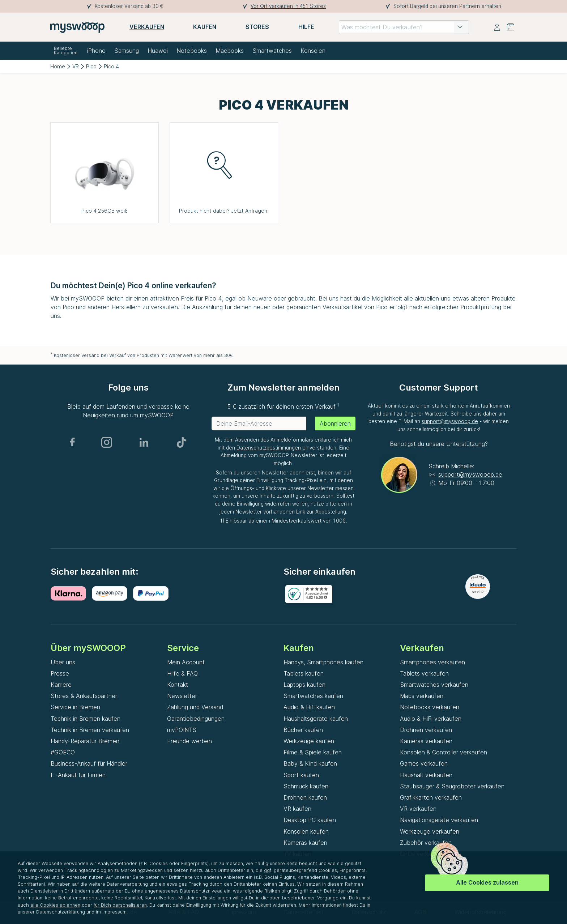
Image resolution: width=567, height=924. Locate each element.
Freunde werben (189, 741)
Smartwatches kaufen (313, 696)
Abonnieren (335, 423)
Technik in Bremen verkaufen (90, 730)
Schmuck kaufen (306, 786)
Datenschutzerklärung (61, 912)
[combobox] (404, 27)
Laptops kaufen (304, 685)
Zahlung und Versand (195, 707)
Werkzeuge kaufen (309, 741)
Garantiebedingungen (196, 719)
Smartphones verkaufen (432, 662)
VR (76, 66)
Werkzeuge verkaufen (430, 831)
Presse (60, 673)
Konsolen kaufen (306, 831)
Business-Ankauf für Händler (89, 763)
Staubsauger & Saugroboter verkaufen (452, 786)
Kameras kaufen (305, 843)
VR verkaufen (418, 809)
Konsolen (313, 51)
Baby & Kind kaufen (310, 763)
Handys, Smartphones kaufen (323, 662)
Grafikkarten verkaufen (431, 797)
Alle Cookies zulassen (487, 882)
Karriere (61, 685)
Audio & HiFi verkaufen (431, 719)
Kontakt (178, 685)
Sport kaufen (301, 775)
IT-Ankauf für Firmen (78, 775)
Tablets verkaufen (424, 673)
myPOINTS (182, 730)
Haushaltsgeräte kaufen (316, 719)
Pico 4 (111, 66)
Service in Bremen (75, 707)
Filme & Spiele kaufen (313, 752)
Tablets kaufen (304, 673)
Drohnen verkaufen (426, 730)
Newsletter (182, 696)
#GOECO (63, 752)
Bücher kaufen (303, 730)
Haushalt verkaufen (426, 775)
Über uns (63, 662)
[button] (460, 27)
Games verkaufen (424, 763)
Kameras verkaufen (426, 741)
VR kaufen (297, 809)
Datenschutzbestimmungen (269, 448)
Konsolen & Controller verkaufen (444, 752)
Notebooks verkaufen (430, 707)
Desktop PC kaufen (310, 820)
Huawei (158, 51)
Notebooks (192, 51)
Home (58, 66)
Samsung (127, 51)
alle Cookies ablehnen (55, 905)
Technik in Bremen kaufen (86, 719)
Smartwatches (272, 51)
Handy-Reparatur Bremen (85, 741)
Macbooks (230, 51)
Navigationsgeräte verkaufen (439, 820)
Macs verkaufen (422, 696)
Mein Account (186, 662)
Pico (91, 66)
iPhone (96, 51)
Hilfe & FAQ (182, 673)
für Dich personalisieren (120, 905)
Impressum (114, 912)
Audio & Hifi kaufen (309, 707)
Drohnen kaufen (305, 797)
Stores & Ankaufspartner (84, 696)
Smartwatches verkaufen (434, 685)
